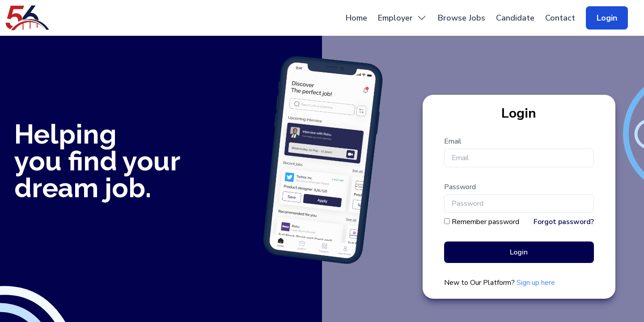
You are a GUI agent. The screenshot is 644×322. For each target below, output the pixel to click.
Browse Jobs (462, 18)
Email (453, 141)
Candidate (515, 18)
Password (460, 187)
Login (607, 18)
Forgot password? (564, 222)
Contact (560, 18)
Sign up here (536, 283)
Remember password (485, 222)
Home (356, 18)
